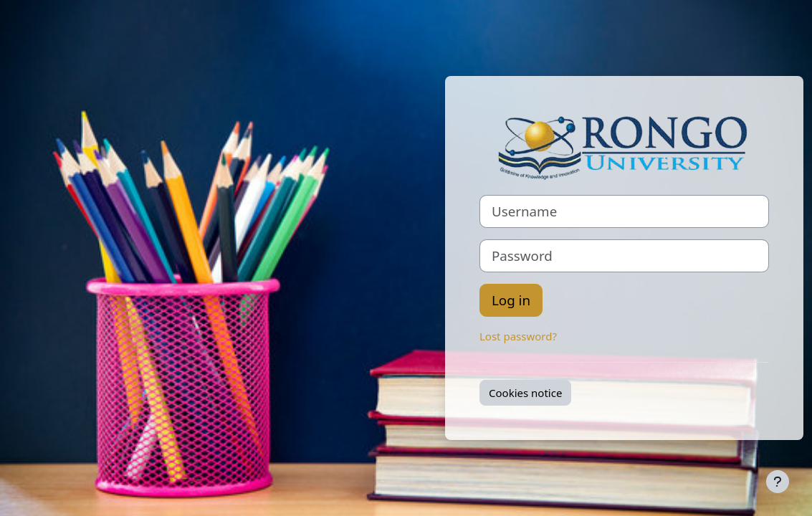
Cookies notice (525, 393)
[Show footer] (778, 482)
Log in (511, 300)
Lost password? (518, 336)
